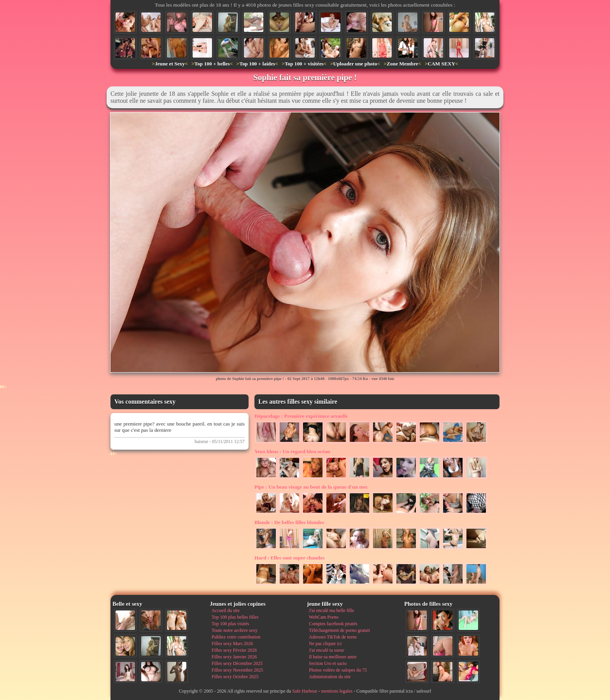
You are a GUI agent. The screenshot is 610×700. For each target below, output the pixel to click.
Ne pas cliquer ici (325, 644)
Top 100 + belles (212, 64)
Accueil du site (226, 610)
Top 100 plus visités (230, 624)
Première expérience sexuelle (301, 416)
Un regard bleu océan (292, 451)
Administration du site (330, 677)
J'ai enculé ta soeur (326, 650)
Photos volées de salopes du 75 (338, 670)
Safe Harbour (305, 691)
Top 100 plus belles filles (235, 617)
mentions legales (337, 691)
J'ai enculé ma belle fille (331, 610)
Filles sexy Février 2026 (234, 650)
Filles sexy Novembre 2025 (237, 670)
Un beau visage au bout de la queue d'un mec (311, 487)
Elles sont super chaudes (289, 558)
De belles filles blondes (289, 522)
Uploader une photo (355, 64)
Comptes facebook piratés (333, 624)
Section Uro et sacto (328, 663)
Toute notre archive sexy (235, 630)
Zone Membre (402, 64)
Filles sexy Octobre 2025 (235, 677)
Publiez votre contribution (236, 637)
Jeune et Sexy (170, 64)
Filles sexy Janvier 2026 (234, 657)
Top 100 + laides (257, 64)
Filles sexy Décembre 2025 (237, 663)
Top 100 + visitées (304, 64)
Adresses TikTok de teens (333, 637)
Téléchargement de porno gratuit (339, 630)
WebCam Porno (324, 617)
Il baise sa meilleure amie (333, 657)
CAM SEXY (441, 64)
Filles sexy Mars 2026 (232, 644)
